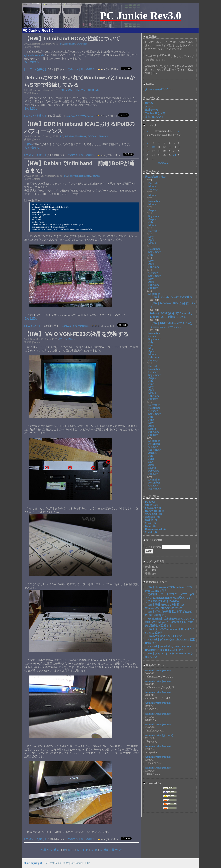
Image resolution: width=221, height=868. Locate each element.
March (152, 186)
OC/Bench (82, 44)
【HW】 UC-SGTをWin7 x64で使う (171, 297)
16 (96, 850)
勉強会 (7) (151, 520)
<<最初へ (47, 850)
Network (104, 136)
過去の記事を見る (156, 177)
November (154, 201)
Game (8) (150, 526)
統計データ (152, 110)
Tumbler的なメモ (155, 113)
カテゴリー (151, 497)
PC (61, 44)
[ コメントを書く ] (35, 69)
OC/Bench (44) (153, 514)
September (154, 216)
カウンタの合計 (154, 561)
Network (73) (152, 517)
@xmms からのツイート (159, 89)
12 (78, 850)
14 (87, 850)
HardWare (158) (154, 511)
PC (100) (150, 502)
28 (175, 155)
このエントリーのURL (81, 69)
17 (101, 850)
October (153, 273)
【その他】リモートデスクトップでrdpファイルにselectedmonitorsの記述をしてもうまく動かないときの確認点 (170, 598)
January (153, 189)
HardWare (70, 44)
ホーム (149, 103)
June (151, 345)
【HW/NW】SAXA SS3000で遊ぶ (165, 636)
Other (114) (151, 505)
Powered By (152, 783)
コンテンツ (151, 98)
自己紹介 (150, 37)
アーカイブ (151, 171)
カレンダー (151, 125)
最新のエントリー (155, 582)
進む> (108, 850)
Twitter (149, 84)
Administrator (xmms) (158, 670)
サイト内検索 (152, 540)
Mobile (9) (151, 532)
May (151, 237)
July (151, 222)
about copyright (33, 863)
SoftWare (70, 90)
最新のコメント (154, 665)
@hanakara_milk (34, 55)
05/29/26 (163, 163)
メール (149, 106)
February (154, 267)
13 (82, 850)
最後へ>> (117, 850)
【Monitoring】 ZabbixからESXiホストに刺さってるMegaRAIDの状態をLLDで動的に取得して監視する (170, 622)
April (151, 240)
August (152, 210)
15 (92, 850)
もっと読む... (32, 62)
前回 (30, 144)
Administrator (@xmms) (159, 735)
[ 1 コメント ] (32, 326)
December (154, 183)
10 (69, 850)
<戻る (56, 850)
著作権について (154, 117)
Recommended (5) (155, 529)
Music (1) (150, 523)
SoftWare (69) (153, 508)
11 (73, 850)
